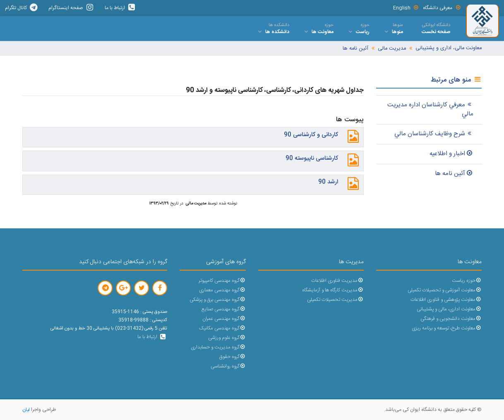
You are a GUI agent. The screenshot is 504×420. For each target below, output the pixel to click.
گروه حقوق (233, 357)
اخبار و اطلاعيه (451, 154)
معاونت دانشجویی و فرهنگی (451, 319)
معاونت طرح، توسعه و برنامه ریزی (447, 328)
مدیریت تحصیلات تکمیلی (335, 300)
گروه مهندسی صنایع (224, 309)
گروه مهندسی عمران (224, 319)
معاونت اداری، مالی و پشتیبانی (449, 309)
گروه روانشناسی (228, 366)
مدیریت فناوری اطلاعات (337, 281)
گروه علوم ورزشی (227, 338)
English (406, 8)
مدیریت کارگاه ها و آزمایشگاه (333, 290)
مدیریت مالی (392, 49)
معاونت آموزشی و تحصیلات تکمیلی (445, 290)
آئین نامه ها (355, 49)
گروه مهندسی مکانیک (222, 328)
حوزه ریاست (467, 281)
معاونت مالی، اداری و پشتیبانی (449, 48)
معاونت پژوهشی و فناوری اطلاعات (446, 300)
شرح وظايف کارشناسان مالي (434, 134)
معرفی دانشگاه (442, 8)
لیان (26, 410)
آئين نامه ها (454, 174)
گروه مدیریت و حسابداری (218, 347)
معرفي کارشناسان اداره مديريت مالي (430, 110)
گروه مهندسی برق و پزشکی (218, 300)
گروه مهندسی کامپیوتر (222, 281)
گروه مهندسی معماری (222, 290)
